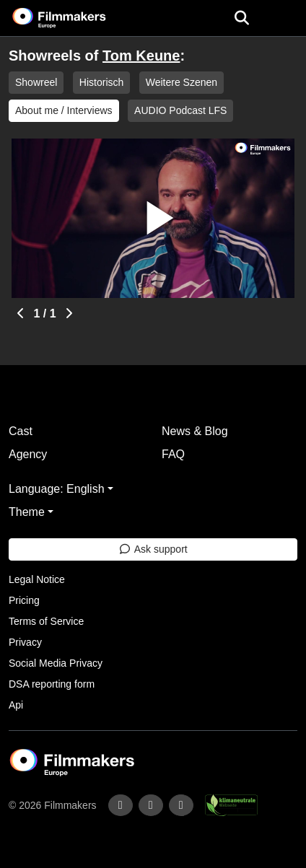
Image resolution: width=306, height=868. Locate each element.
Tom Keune (141, 56)
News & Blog (195, 431)
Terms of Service (46, 621)
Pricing (24, 600)
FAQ (173, 454)
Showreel (36, 82)
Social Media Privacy (56, 663)
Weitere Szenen (182, 82)
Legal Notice (37, 579)
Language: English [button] (57, 489)
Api (16, 705)
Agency (28, 454)
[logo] (76, 18)
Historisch (101, 82)
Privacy (25, 642)
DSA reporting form (52, 684)
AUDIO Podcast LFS (180, 110)
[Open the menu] (241, 18)
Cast (21, 431)
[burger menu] (284, 18)
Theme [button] (27, 512)
